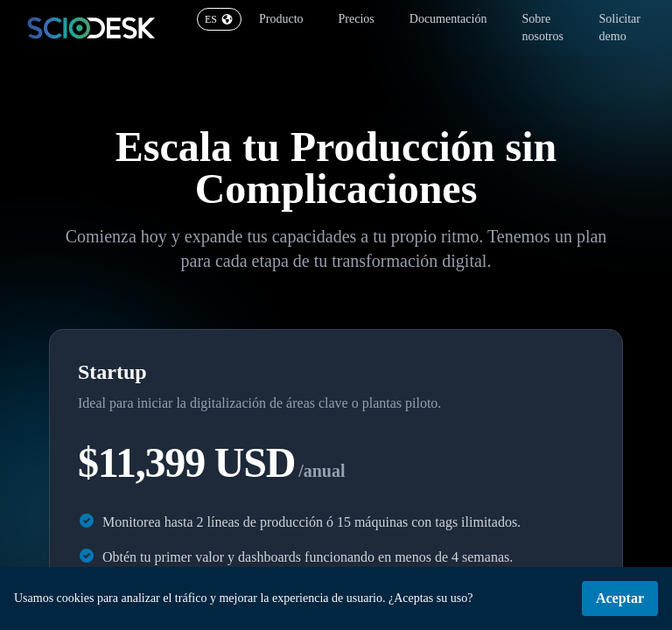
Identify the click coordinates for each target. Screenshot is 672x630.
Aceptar (620, 598)
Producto (281, 19)
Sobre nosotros (542, 28)
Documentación (448, 19)
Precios (357, 19)
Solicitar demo (620, 28)
